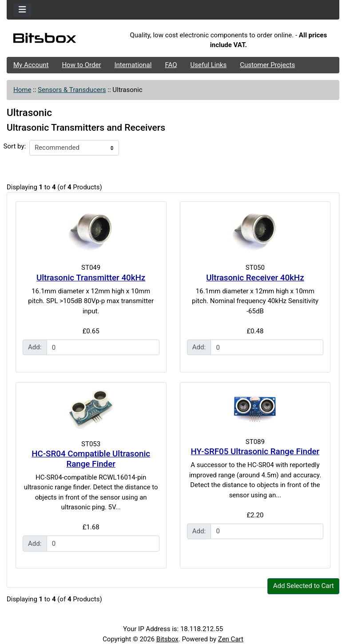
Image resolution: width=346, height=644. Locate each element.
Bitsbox (167, 639)
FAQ (171, 65)
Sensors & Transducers (72, 90)
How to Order (81, 65)
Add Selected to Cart (304, 586)
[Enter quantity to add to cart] (103, 348)
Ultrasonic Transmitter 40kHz (91, 278)
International (133, 65)
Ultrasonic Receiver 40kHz (255, 278)
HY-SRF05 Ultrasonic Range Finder (255, 452)
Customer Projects (267, 65)
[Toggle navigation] (22, 10)
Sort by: (15, 146)
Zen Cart (231, 639)
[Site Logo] (62, 40)
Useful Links (209, 65)
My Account (31, 65)
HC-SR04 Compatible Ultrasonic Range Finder (91, 459)
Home (22, 90)
